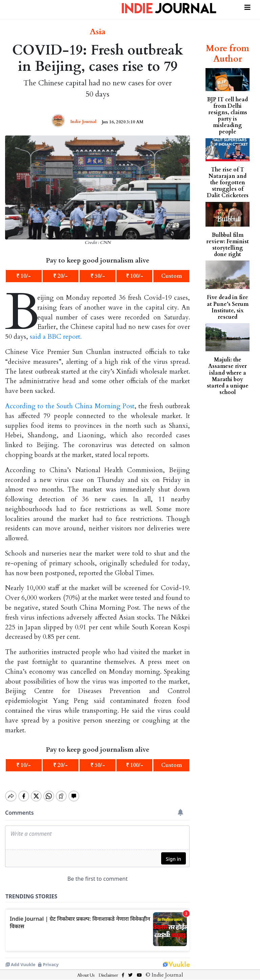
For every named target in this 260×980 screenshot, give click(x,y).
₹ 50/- (98, 276)
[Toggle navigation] (247, 6)
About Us (86, 969)
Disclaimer (108, 969)
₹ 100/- (135, 276)
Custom (171, 276)
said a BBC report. (56, 337)
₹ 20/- (60, 276)
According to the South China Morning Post (70, 406)
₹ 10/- (24, 276)
